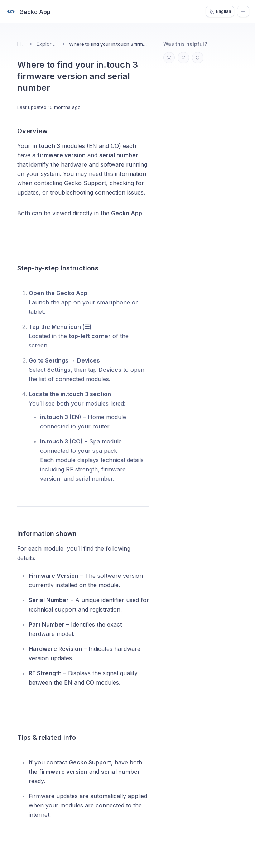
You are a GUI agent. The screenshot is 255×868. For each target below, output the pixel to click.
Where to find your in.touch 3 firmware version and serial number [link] (109, 44)
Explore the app (47, 44)
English (220, 11)
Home (21, 44)
